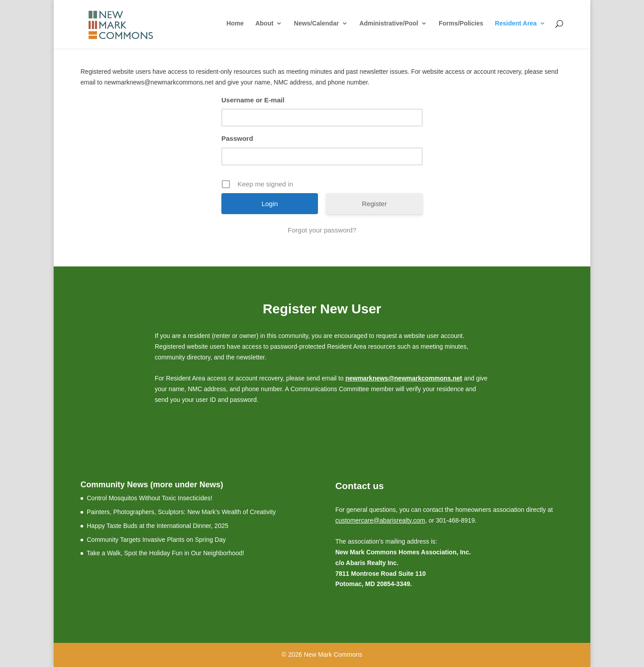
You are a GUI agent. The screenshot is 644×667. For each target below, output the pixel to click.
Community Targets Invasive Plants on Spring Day (156, 540)
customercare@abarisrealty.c (376, 520)
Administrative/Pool (389, 23)
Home (235, 23)
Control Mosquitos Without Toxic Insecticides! (150, 498)
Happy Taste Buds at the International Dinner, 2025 (158, 526)
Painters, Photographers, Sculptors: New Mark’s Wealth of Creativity (181, 512)
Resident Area (516, 23)
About (264, 23)
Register (374, 204)
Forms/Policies (461, 23)
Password (237, 138)
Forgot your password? (322, 230)
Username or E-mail (253, 100)
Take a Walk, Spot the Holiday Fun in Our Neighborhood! (165, 553)
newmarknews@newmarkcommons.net (404, 378)
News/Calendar (316, 23)
